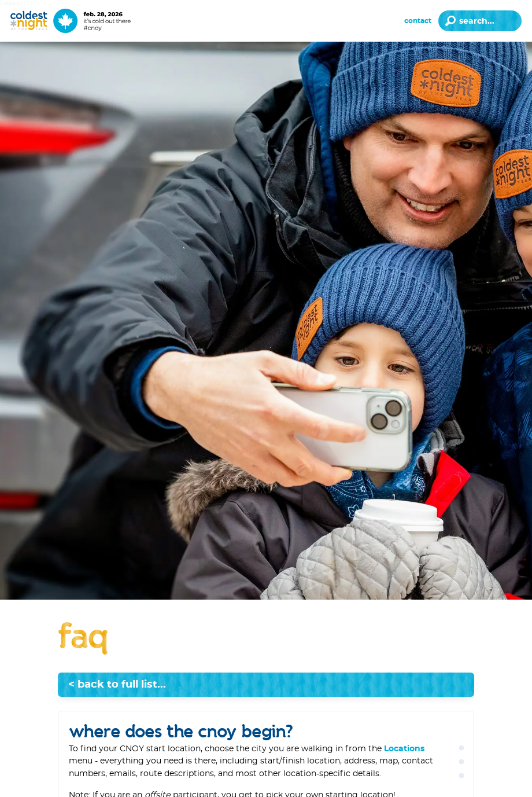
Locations (404, 749)
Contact (418, 21)
